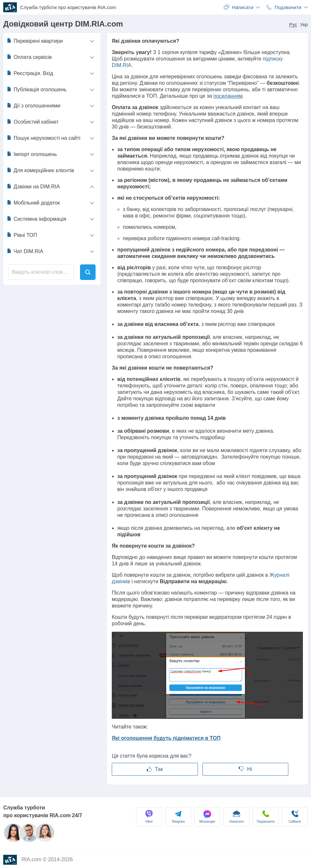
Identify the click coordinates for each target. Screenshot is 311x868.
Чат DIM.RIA (25, 251)
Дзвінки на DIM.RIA (33, 186)
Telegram (178, 817)
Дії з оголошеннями (33, 106)
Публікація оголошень (36, 89)
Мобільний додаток (33, 203)
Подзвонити (266, 817)
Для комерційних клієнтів (40, 170)
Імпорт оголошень (32, 154)
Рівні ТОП (22, 235)
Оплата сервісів (29, 57)
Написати (236, 817)
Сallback (295, 817)
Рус (293, 25)
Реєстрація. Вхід (30, 73)
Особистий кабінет (33, 122)
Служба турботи (68, 7)
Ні (245, 769)
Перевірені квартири (35, 41)
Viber (149, 817)
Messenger (207, 817)
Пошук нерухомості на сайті (43, 138)
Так (155, 769)
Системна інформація (36, 219)
